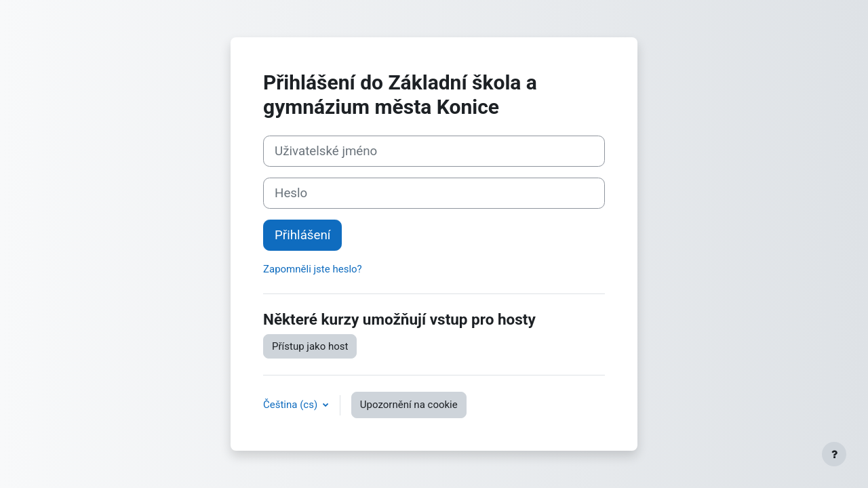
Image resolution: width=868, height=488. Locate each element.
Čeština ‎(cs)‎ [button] (292, 405)
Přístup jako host (310, 346)
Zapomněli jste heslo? (313, 269)
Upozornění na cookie (409, 405)
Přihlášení (302, 235)
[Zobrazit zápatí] (834, 454)
